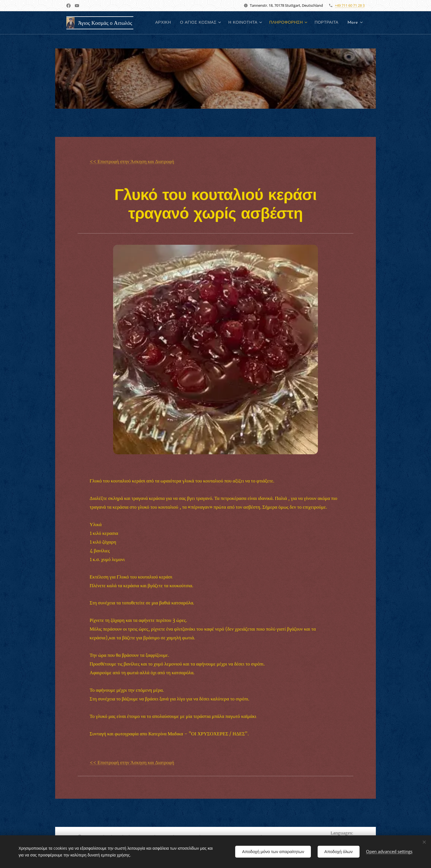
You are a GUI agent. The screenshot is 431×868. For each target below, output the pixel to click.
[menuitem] (191, 23)
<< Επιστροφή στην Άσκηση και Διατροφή (132, 161)
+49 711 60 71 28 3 (350, 5)
